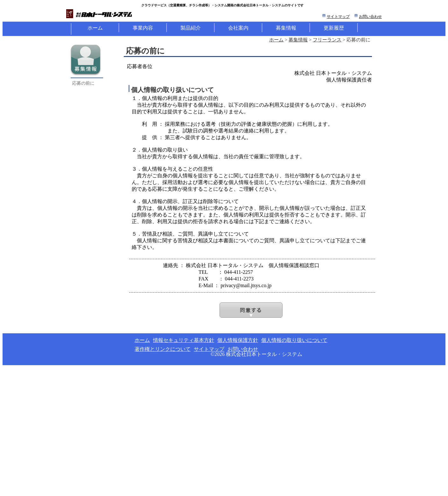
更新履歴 (334, 28)
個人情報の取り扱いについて (294, 340)
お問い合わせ (370, 17)
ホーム (95, 28)
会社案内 (238, 28)
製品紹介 (191, 28)
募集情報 (286, 28)
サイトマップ (338, 17)
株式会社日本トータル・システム (264, 354)
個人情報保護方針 (238, 340)
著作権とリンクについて (163, 349)
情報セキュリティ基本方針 (184, 340)
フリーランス (327, 40)
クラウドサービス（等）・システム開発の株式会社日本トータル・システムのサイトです (222, 5)
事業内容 (143, 28)
